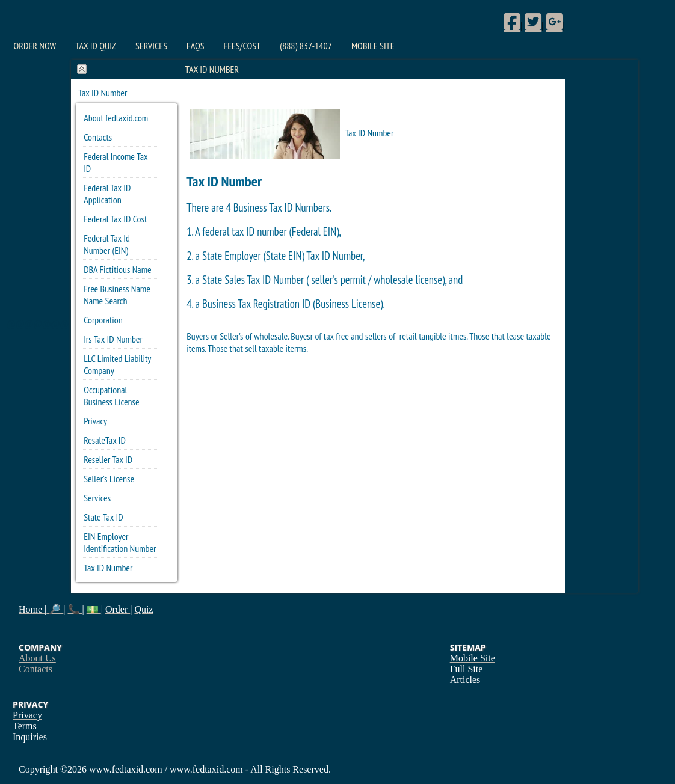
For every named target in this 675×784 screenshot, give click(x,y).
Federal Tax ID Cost (115, 219)
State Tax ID (103, 517)
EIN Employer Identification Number (120, 542)
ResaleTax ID (105, 440)
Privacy (95, 421)
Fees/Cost (242, 46)
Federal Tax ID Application (107, 194)
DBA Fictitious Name (118, 269)
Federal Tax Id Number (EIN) (107, 244)
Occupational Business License (111, 396)
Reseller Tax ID (108, 459)
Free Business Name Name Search (117, 295)
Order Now (35, 46)
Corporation (103, 320)
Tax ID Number (108, 568)
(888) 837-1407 (306, 46)
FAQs (195, 46)
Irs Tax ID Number (113, 339)
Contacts (98, 137)
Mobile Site (373, 46)
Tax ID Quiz (96, 46)
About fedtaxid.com (116, 118)
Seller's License (109, 479)
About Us (37, 658)
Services (151, 46)
